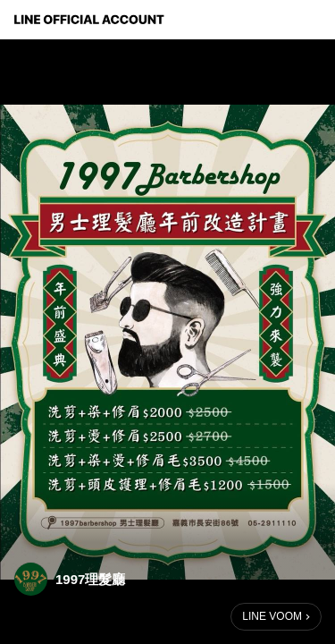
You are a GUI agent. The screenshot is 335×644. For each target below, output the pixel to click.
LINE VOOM (272, 616)
